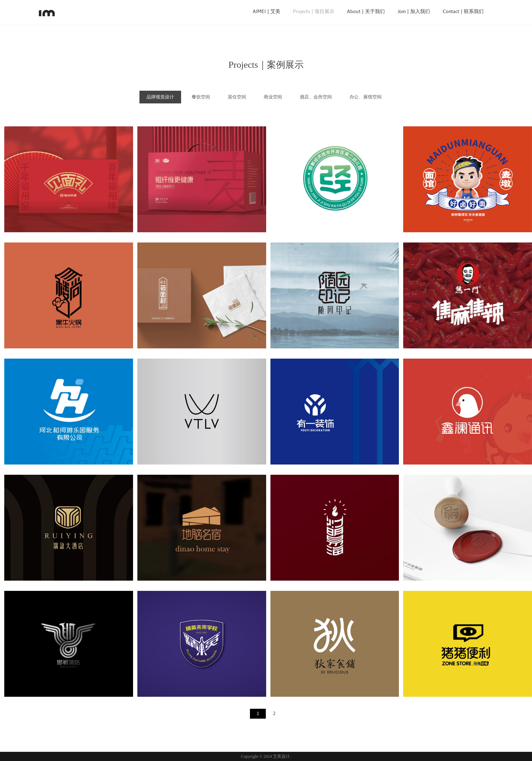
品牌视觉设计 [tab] (160, 97)
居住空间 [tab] (237, 97)
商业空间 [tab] (273, 97)
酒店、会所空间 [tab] (316, 97)
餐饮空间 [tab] (201, 97)
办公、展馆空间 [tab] (366, 97)
